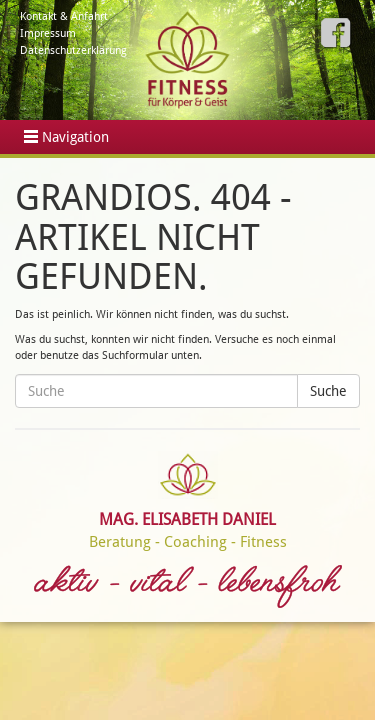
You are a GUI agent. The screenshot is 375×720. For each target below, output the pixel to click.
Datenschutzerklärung (73, 50)
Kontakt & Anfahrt (64, 16)
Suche (328, 391)
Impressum (48, 33)
